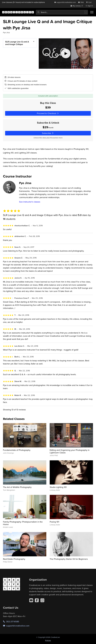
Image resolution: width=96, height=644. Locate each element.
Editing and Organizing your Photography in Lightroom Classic (70, 451)
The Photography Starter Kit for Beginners (69, 559)
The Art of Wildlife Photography (17, 487)
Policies (48, 640)
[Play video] (66, 54)
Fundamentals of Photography (17, 450)
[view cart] (89, 2)
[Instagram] (42, 600)
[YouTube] (31, 600)
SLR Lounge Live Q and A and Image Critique (17, 43)
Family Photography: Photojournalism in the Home (23, 523)
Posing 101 (54, 522)
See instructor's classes (30, 202)
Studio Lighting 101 (58, 487)
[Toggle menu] (92, 12)
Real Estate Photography (14, 559)
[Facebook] (37, 600)
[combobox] (62, 12)
